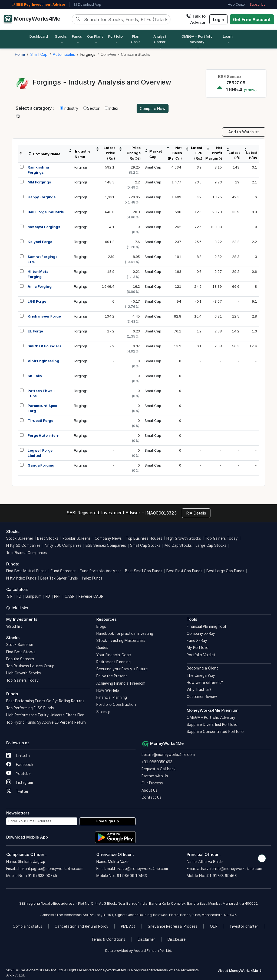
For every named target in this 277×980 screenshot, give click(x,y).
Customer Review (202, 697)
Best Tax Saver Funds (59, 578)
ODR (214, 926)
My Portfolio (197, 648)
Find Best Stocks (21, 652)
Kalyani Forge (40, 242)
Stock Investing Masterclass (121, 641)
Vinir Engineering (43, 361)
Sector (91, 108)
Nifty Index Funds (21, 578)
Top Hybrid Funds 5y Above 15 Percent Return (46, 722)
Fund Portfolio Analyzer (100, 571)
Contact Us (151, 797)
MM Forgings (39, 182)
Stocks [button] (61, 36)
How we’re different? (205, 683)
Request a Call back (158, 769)
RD (48, 596)
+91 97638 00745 (41, 876)
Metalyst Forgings (44, 227)
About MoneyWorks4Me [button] (240, 971)
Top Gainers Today (221, 538)
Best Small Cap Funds (144, 571)
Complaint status (28, 926)
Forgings (81, 167)
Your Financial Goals (114, 655)
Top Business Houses (144, 538)
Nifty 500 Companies (63, 545)
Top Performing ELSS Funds (30, 708)
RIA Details (196, 513)
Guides (102, 648)
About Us (149, 790)
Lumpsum (33, 596)
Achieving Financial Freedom (121, 683)
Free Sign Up (108, 821)
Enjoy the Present (112, 676)
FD (19, 596)
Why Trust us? (199, 690)
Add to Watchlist (244, 132)
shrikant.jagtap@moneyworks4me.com (50, 869)
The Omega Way (201, 675)
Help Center (237, 4)
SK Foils (35, 376)
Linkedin (18, 756)
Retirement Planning (113, 662)
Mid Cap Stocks (178, 545)
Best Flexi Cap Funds (184, 571)
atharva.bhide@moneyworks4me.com (230, 869)
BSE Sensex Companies (106, 545)
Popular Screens (77, 538)
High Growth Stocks (184, 538)
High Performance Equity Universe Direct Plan (45, 715)
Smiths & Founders (44, 346)
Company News (108, 538)
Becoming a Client (202, 668)
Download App (88, 5)
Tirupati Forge (40, 421)
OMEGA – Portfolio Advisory (211, 717)
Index (111, 108)
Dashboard (39, 36)
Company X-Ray (201, 633)
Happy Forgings (42, 197)
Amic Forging (39, 286)
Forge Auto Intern (43, 435)
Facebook (20, 765)
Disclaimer (146, 939)
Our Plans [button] (95, 36)
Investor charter (244, 926)
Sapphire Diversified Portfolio (212, 725)
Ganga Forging (41, 465)
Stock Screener (20, 538)
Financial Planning (111, 697)
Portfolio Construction (116, 704)
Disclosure (177, 939)
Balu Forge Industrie (46, 212)
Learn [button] (228, 36)
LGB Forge (37, 301)
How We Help (108, 690)
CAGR (70, 596)
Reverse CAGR (91, 596)
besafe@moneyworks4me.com (168, 755)
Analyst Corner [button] (160, 39)
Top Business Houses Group (30, 666)
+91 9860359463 (157, 762)
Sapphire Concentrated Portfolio (215, 732)
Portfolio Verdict (201, 655)
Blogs (101, 626)
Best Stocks (48, 538)
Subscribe (258, 4)
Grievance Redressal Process (173, 926)
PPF (57, 596)
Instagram (20, 782)
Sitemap (103, 712)
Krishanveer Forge (44, 316)
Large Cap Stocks (211, 545)
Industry (69, 108)
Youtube (19, 774)
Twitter (17, 791)
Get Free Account (252, 20)
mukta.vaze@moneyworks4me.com (137, 869)
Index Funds (92, 578)
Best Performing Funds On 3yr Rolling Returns (45, 701)
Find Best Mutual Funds (27, 571)
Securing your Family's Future (122, 669)
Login (219, 20)
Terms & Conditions (108, 939)
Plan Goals (136, 39)
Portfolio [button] (116, 36)
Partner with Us (155, 776)
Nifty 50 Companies (23, 545)
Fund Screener (63, 571)
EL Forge (35, 331)
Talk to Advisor (196, 19)
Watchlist (14, 626)
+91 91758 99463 (221, 876)
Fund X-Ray (197, 641)
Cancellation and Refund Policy (82, 926)
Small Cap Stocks (145, 545)
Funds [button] (77, 36)
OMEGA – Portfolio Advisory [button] (197, 39)
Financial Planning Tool (206, 626)
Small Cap (153, 167)
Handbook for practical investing (125, 633)
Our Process (152, 783)
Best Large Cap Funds (225, 571)
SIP (9, 596)
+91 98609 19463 (131, 876)
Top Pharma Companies (27, 553)
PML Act (128, 926)
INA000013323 (161, 513)
